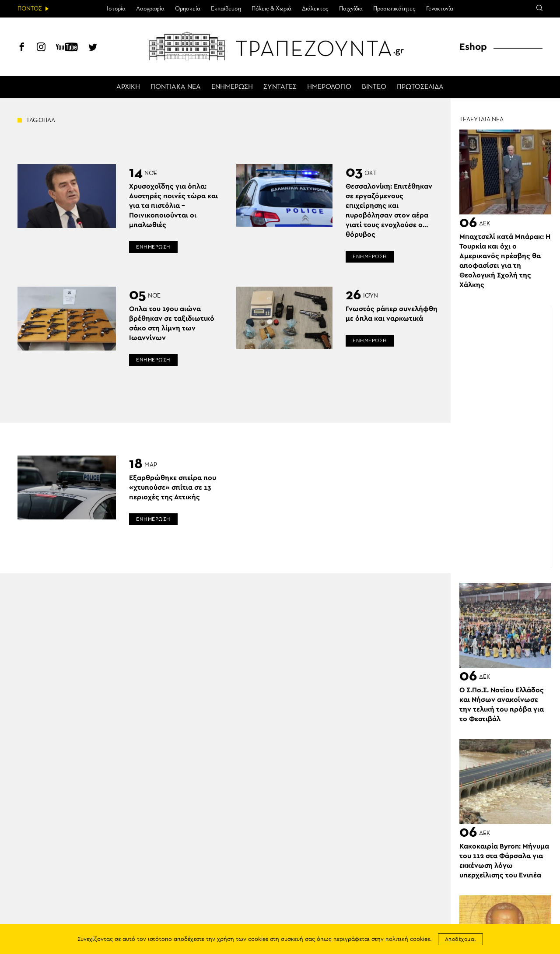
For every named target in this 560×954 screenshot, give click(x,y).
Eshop (473, 47)
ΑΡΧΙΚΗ (128, 87)
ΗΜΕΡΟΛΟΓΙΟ (329, 87)
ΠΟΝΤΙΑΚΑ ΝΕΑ (176, 87)
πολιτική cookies (408, 939)
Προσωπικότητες (394, 9)
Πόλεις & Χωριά (271, 9)
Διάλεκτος (315, 9)
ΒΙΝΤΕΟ (374, 87)
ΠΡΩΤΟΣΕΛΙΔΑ (420, 87)
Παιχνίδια (351, 9)
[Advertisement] (510, 436)
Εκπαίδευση (226, 9)
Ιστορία (116, 9)
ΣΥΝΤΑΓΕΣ (280, 87)
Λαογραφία (150, 9)
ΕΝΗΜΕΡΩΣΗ (232, 87)
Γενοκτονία (440, 9)
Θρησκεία (188, 9)
